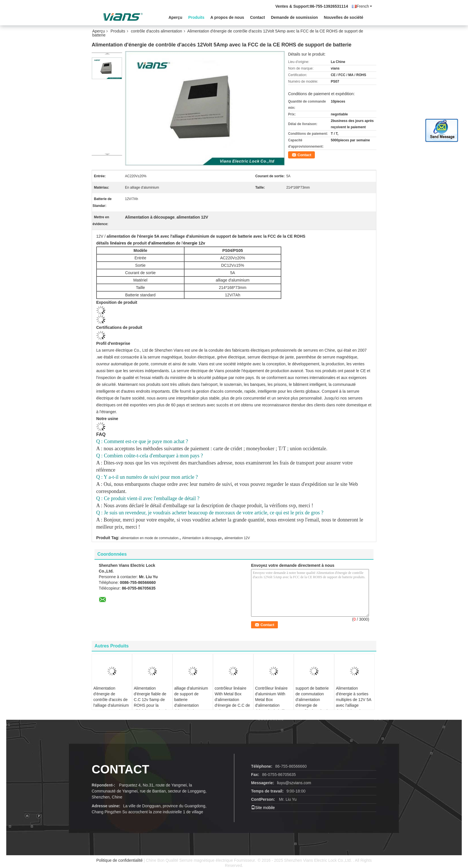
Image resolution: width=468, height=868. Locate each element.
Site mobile (263, 808)
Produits (196, 17)
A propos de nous (227, 17)
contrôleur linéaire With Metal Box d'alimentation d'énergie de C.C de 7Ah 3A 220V (232, 700)
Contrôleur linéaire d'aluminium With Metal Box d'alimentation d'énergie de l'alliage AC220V (273, 702)
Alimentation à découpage (202, 538)
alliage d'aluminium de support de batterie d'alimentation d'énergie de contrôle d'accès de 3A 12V (191, 705)
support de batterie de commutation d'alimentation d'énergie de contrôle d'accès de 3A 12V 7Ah (313, 702)
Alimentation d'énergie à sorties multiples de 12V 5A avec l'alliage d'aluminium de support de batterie (354, 702)
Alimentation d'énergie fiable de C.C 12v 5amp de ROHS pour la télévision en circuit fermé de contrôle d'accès (151, 705)
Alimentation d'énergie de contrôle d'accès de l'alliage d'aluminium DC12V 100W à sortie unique (111, 702)
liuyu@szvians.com (294, 783)
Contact (258, 17)
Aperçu (175, 17)
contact (120, 769)
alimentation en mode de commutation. (150, 538)
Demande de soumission (294, 17)
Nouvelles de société (344, 17)
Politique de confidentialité (119, 860)
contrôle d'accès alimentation (157, 31)
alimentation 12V (237, 538)
